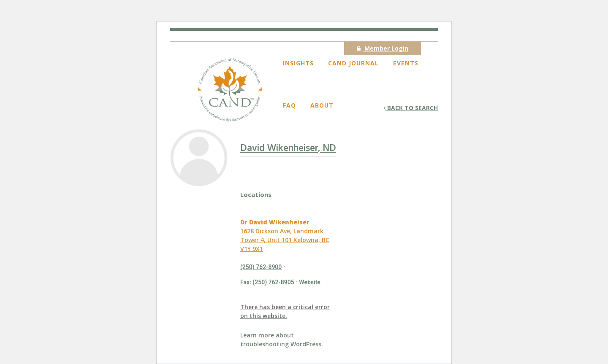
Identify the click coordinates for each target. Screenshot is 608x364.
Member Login (383, 48)
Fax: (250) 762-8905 (267, 282)
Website (310, 282)
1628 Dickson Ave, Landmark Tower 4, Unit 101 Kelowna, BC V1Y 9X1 (285, 240)
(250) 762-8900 (261, 267)
